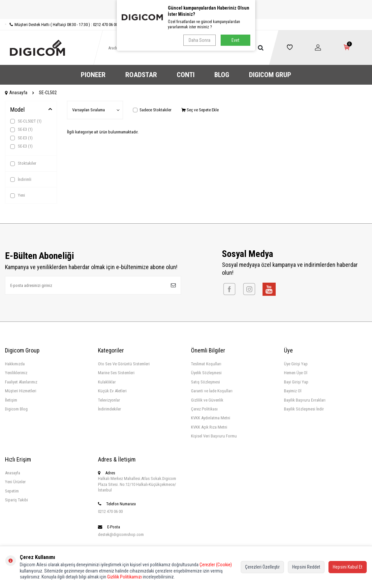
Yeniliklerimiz (16, 373)
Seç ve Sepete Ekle (200, 110)
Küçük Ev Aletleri (112, 391)
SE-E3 (21, 129)
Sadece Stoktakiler (152, 110)
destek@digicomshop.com (121, 534)
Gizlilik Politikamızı (124, 577)
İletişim (11, 400)
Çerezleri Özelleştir (262, 567)
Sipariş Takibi (16, 500)
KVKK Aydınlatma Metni (211, 418)
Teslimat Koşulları (206, 364)
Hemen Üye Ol (296, 373)
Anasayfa (16, 93)
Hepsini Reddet (306, 567)
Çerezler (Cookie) (216, 565)
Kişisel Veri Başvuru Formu (214, 436)
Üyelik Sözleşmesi (206, 373)
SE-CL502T (26, 121)
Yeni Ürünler (15, 482)
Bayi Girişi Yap (296, 382)
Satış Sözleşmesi (205, 382)
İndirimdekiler (109, 409)
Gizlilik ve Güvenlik (207, 400)
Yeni (18, 195)
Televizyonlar (109, 400)
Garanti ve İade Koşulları (212, 391)
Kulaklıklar (107, 382)
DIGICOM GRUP (270, 75)
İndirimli (21, 180)
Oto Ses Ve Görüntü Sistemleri (124, 364)
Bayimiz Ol (293, 391)
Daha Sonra (200, 40)
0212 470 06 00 (110, 511)
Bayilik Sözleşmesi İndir (304, 409)
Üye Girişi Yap (296, 364)
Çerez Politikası (204, 409)
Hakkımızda (15, 364)
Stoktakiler (23, 163)
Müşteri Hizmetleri (21, 391)
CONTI (186, 75)
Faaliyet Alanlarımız (21, 382)
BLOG (222, 75)
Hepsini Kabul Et (348, 567)
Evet (235, 40)
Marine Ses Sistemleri (116, 373)
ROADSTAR (141, 75)
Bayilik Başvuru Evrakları (305, 400)
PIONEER (93, 75)
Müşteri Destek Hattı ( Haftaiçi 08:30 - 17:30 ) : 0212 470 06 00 (61, 25)
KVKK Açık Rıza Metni (209, 427)
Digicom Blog (16, 409)
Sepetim (12, 491)
